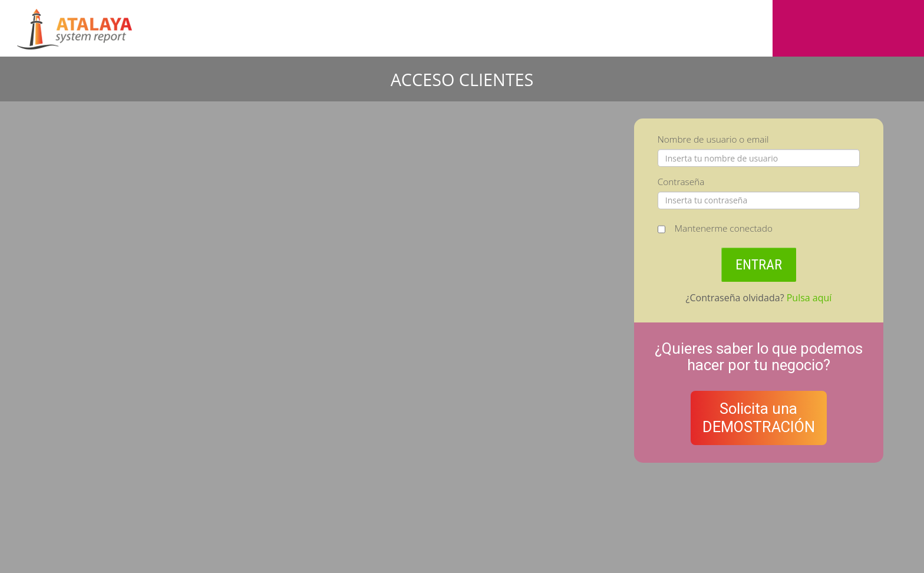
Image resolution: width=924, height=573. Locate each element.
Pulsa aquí (809, 298)
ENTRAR (759, 265)
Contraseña (681, 182)
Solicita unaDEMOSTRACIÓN (759, 418)
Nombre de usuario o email (713, 139)
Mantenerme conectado (724, 228)
